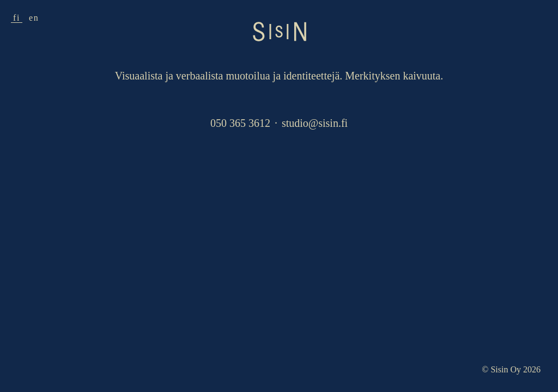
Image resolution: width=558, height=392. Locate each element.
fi (17, 18)
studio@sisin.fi (315, 123)
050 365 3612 (240, 123)
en (34, 18)
